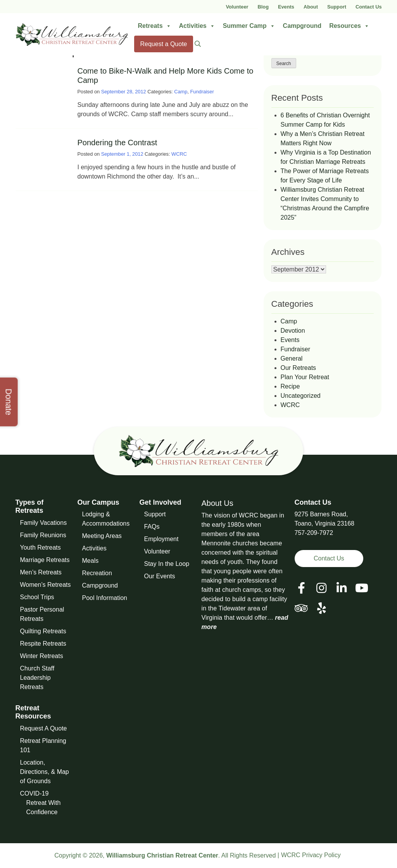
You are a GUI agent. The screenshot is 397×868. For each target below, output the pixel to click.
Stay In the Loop (167, 564)
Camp (181, 92)
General (292, 358)
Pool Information (105, 598)
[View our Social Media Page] (321, 588)
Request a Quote (164, 44)
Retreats (155, 26)
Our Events (160, 576)
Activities (197, 26)
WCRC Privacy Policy (311, 855)
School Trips (37, 597)
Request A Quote (44, 728)
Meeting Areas (102, 536)
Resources (349, 26)
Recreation (97, 573)
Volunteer (237, 7)
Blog (263, 7)
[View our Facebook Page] (301, 588)
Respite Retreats (43, 644)
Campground (302, 26)
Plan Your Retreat (305, 377)
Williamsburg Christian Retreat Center (162, 855)
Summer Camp (249, 26)
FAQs (152, 527)
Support (337, 7)
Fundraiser (202, 92)
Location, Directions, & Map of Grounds (45, 772)
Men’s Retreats (41, 572)
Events (286, 7)
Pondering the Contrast (117, 143)
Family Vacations (44, 523)
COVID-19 (35, 793)
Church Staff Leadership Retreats (37, 678)
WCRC (179, 154)
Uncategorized (301, 396)
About (311, 7)
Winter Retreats (42, 656)
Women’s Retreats (46, 585)
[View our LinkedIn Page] (342, 588)
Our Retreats (299, 368)
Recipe (290, 386)
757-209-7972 (314, 533)
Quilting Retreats (43, 631)
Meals (91, 561)
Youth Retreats (41, 547)
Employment (161, 539)
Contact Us (369, 7)
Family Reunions (43, 535)
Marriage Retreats (45, 560)
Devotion (293, 331)
